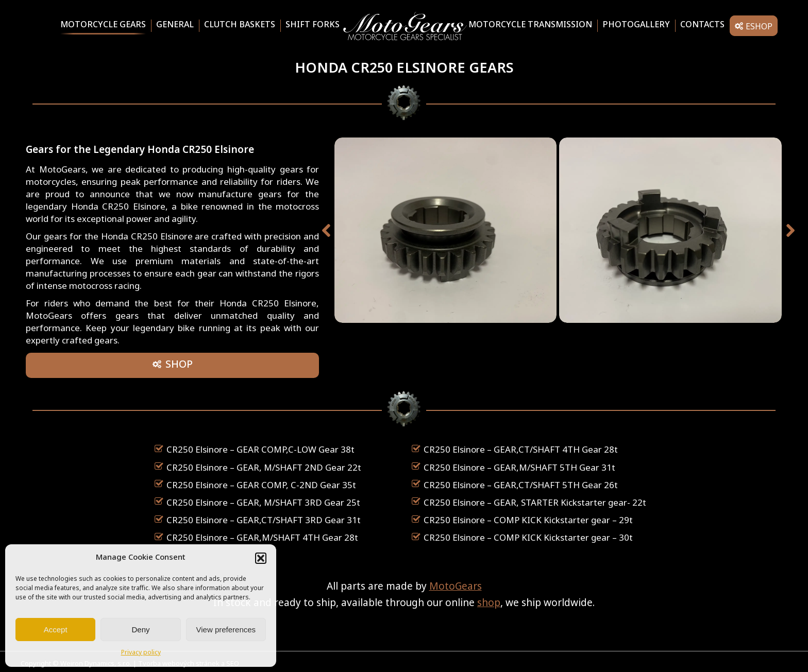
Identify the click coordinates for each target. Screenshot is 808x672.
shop (489, 604)
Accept (56, 630)
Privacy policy (141, 653)
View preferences (226, 630)
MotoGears (456, 587)
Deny (140, 630)
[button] (261, 558)
